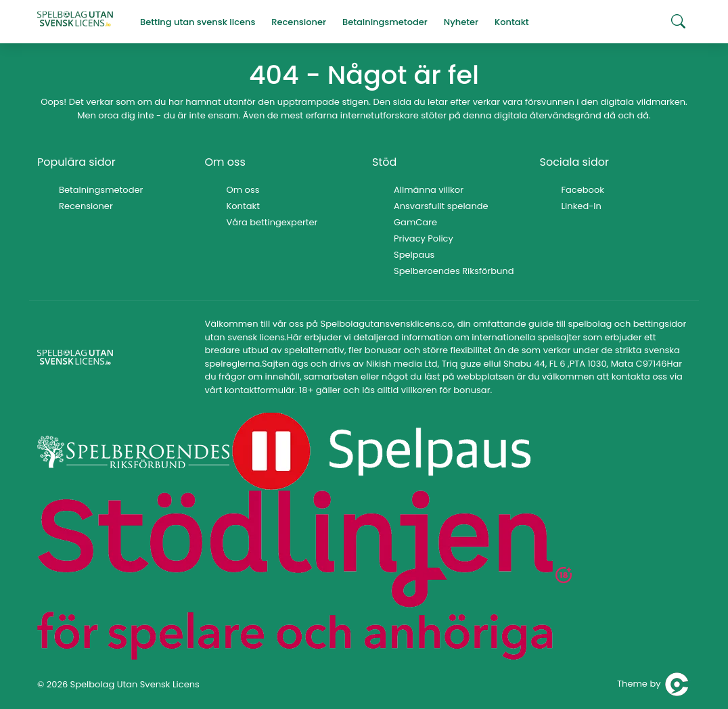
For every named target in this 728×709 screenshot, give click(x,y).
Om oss (243, 190)
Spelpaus (414, 255)
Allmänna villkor (429, 190)
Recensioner (86, 206)
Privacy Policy (424, 238)
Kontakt (243, 206)
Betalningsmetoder (101, 190)
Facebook (583, 190)
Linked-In (582, 206)
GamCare (415, 222)
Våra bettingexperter (272, 222)
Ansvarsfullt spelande (441, 206)
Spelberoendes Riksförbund (454, 271)
